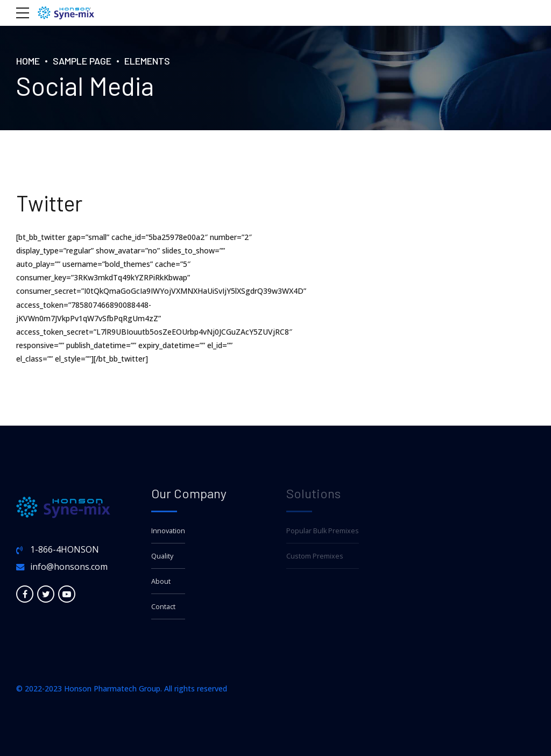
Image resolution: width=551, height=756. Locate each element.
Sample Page (82, 61)
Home (28, 61)
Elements (147, 61)
